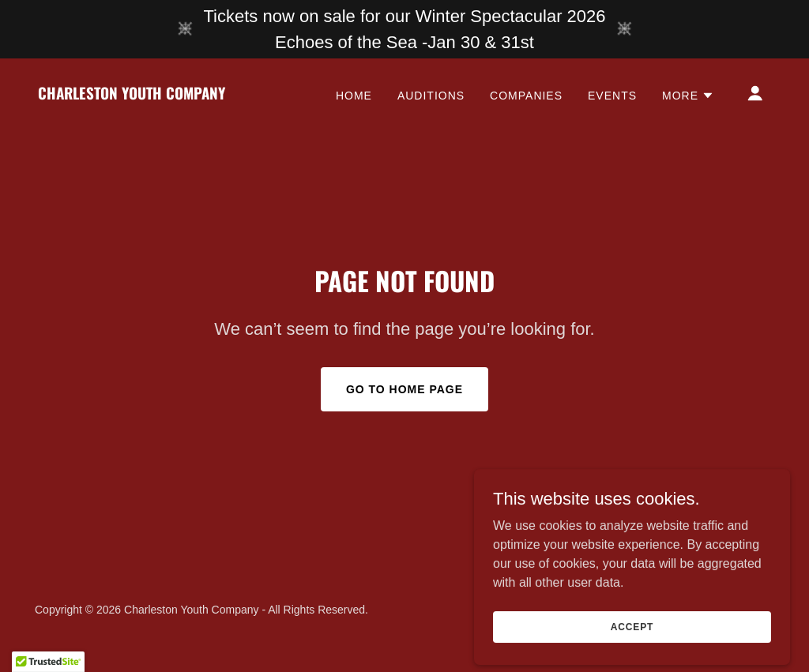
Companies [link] (526, 96)
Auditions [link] (431, 96)
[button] (688, 96)
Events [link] (612, 96)
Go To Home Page (404, 389)
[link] (132, 95)
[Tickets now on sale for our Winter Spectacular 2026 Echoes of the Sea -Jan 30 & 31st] (404, 29)
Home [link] (354, 96)
